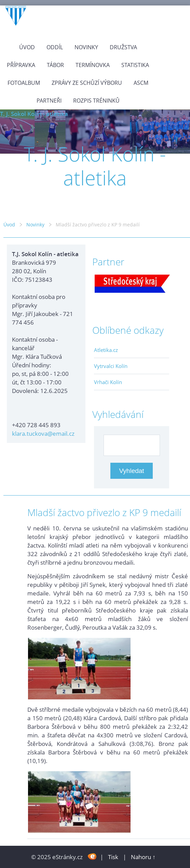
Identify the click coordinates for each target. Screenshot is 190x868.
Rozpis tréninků (96, 101)
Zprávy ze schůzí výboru (87, 83)
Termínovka (93, 65)
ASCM (141, 83)
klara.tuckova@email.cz (43, 433)
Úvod (27, 47)
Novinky (86, 47)
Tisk (113, 857)
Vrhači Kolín (108, 382)
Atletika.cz (106, 350)
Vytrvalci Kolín (111, 366)
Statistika (135, 65)
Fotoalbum (24, 83)
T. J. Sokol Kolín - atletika (34, 114)
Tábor (55, 65)
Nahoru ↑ (143, 857)
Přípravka (21, 65)
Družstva (123, 47)
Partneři (49, 101)
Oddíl (55, 47)
